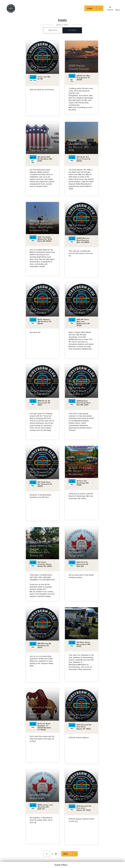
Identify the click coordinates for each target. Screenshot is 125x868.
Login (90, 8)
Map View (53, 30)
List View (72, 30)
